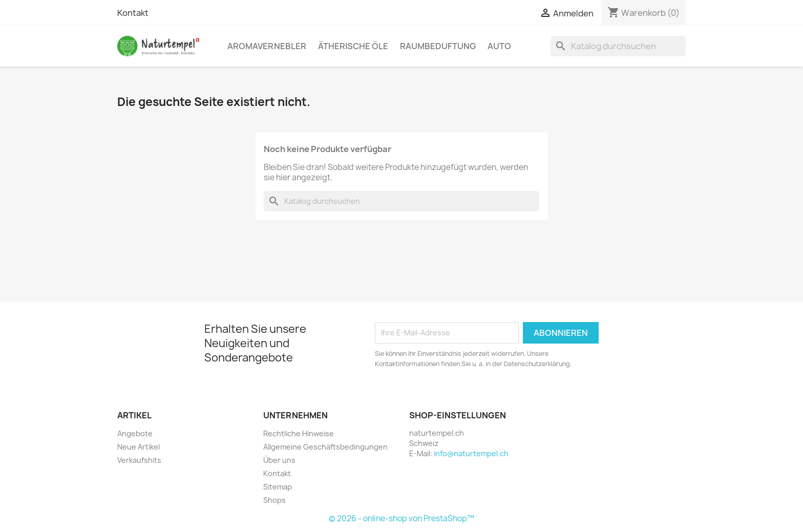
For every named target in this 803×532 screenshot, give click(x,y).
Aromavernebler (267, 46)
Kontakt (133, 13)
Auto (499, 46)
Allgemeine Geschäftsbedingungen (325, 447)
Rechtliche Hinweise (299, 433)
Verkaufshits (139, 460)
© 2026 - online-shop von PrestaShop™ (401, 518)
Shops (274, 500)
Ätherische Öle (353, 46)
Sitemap (278, 487)
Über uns (279, 460)
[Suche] (618, 46)
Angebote (135, 433)
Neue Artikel (139, 447)
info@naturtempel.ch (471, 453)
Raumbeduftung (438, 46)
